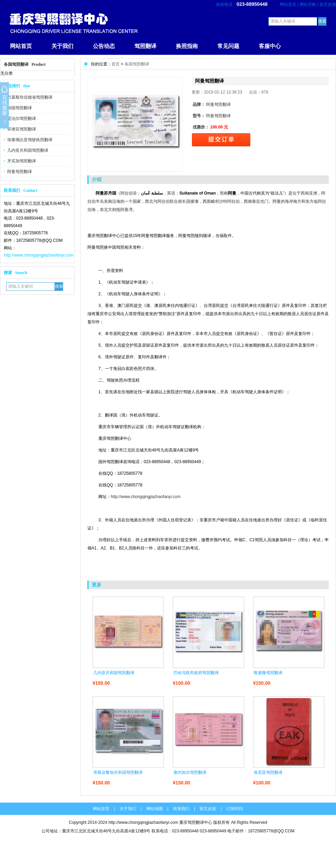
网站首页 (288, 4)
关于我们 (62, 46)
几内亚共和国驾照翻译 (28, 150)
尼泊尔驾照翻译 (22, 119)
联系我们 (181, 809)
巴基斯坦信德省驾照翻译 (30, 97)
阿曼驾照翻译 (20, 172)
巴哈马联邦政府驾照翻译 (196, 673)
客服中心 (270, 46)
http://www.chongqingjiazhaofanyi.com (39, 255)
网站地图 (155, 809)
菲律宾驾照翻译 (22, 129)
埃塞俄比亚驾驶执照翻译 (30, 140)
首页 (116, 64)
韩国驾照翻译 (20, 108)
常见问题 (228, 46)
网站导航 (308, 4)
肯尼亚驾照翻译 (268, 772)
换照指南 (187, 46)
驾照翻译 (145, 46)
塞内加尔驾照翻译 (190, 772)
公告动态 (104, 46)
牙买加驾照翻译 (22, 161)
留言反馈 (328, 4)
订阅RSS (235, 809)
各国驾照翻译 (137, 64)
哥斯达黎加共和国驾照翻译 (118, 772)
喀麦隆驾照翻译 (268, 673)
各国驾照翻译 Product (25, 64)
